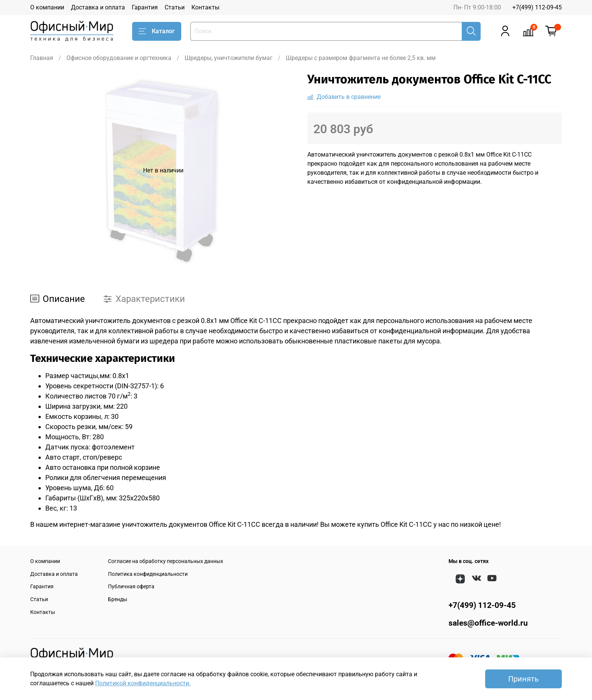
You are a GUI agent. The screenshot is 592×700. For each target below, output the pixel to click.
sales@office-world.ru (488, 623)
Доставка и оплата (98, 7)
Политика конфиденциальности (148, 574)
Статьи (175, 7)
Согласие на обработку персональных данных (166, 561)
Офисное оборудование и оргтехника (119, 58)
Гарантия (145, 7)
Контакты (205, 7)
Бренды (118, 599)
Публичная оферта (131, 587)
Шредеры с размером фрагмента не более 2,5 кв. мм (361, 58)
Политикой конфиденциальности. (143, 683)
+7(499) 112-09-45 (537, 7)
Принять (523, 679)
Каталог (157, 31)
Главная (42, 58)
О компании (47, 7)
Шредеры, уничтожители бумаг (229, 58)
